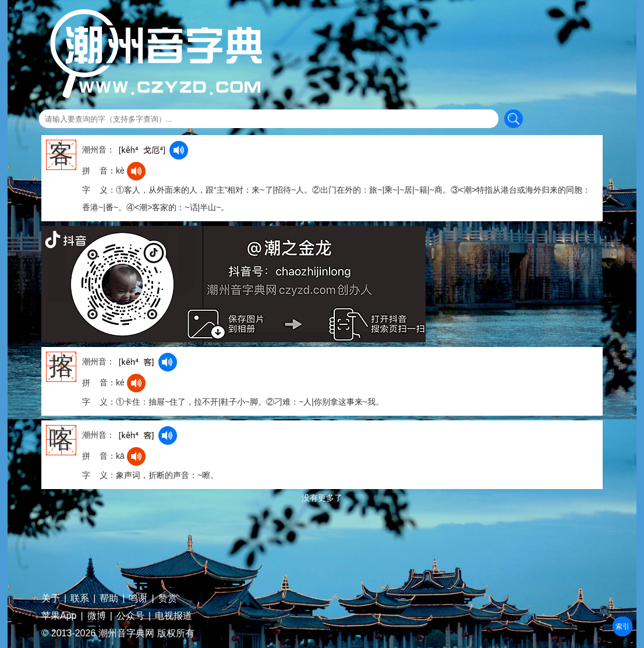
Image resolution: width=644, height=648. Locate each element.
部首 (622, 626)
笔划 (622, 626)
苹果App (59, 616)
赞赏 (168, 599)
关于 (51, 599)
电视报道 (174, 616)
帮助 (109, 599)
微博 (97, 616)
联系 (80, 599)
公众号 (130, 616)
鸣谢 (138, 599)
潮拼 (622, 626)
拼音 (622, 626)
